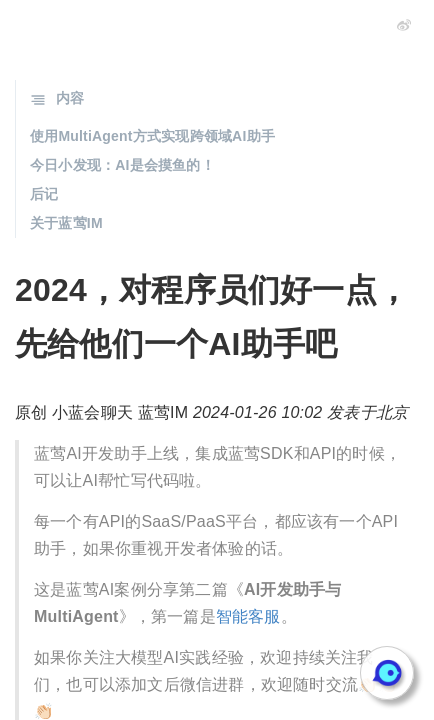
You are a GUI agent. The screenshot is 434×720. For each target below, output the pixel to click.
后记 (44, 194)
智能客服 (248, 616)
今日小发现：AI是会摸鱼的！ (122, 165)
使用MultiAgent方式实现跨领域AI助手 (152, 136)
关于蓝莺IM (66, 223)
